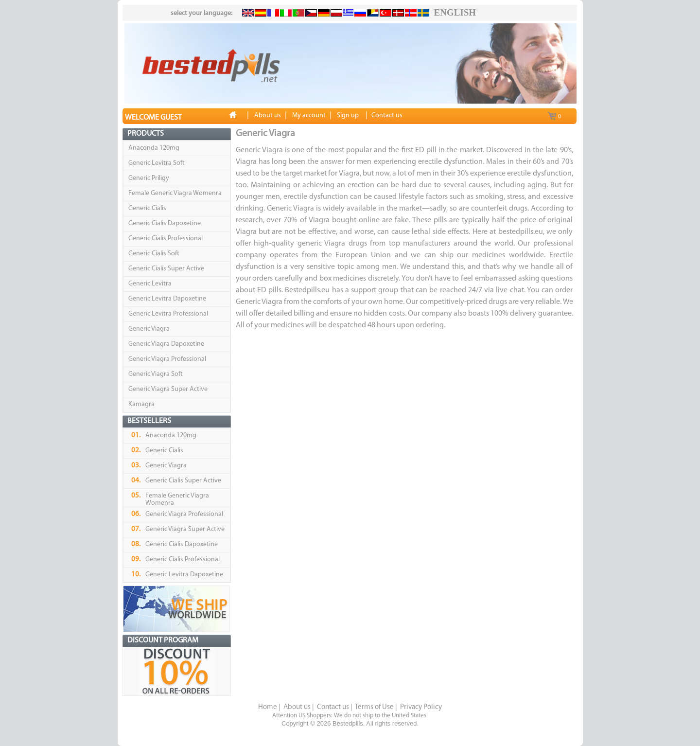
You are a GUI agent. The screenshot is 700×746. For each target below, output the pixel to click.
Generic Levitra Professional (168, 314)
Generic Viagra (149, 329)
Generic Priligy (149, 178)
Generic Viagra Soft (156, 374)
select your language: (201, 13)
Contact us (333, 707)
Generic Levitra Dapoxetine (167, 299)
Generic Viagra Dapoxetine (166, 344)
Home (268, 707)
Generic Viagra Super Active (168, 389)
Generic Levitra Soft (157, 163)
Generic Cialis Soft (154, 254)
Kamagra (141, 404)
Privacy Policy (421, 707)
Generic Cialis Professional (166, 239)
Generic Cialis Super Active (166, 269)
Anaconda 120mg (154, 148)
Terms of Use (374, 707)
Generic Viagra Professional (167, 359)
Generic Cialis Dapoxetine (165, 223)
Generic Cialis (147, 208)
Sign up (348, 115)
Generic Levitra (150, 284)
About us (297, 707)
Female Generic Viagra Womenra (175, 193)
